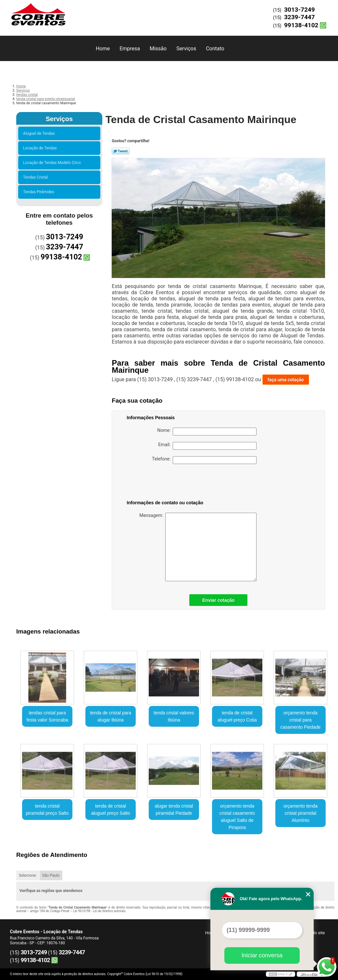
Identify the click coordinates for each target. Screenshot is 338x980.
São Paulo (51, 875)
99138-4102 (301, 25)
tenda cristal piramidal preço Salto (47, 810)
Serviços (186, 49)
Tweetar (121, 151)
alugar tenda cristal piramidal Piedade (174, 810)
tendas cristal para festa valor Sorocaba (47, 716)
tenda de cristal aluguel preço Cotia (237, 716)
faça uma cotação (286, 380)
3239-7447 (300, 17)
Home (103, 49)
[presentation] (168, 483)
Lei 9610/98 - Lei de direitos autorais (99, 911)
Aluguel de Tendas (40, 133)
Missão (158, 49)
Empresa (130, 49)
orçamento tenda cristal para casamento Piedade (301, 720)
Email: (207, 446)
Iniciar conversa (262, 955)
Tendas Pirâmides (40, 192)
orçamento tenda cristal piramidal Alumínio (300, 813)
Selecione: (28, 875)
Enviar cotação (219, 600)
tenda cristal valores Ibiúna (174, 716)
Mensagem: (198, 547)
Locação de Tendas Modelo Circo (53, 163)
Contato (215, 49)
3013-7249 (300, 10)
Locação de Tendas (41, 148)
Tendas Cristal (36, 177)
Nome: (207, 432)
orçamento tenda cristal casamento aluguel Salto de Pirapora (237, 817)
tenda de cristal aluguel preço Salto (111, 810)
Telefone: (204, 460)
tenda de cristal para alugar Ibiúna (111, 716)
